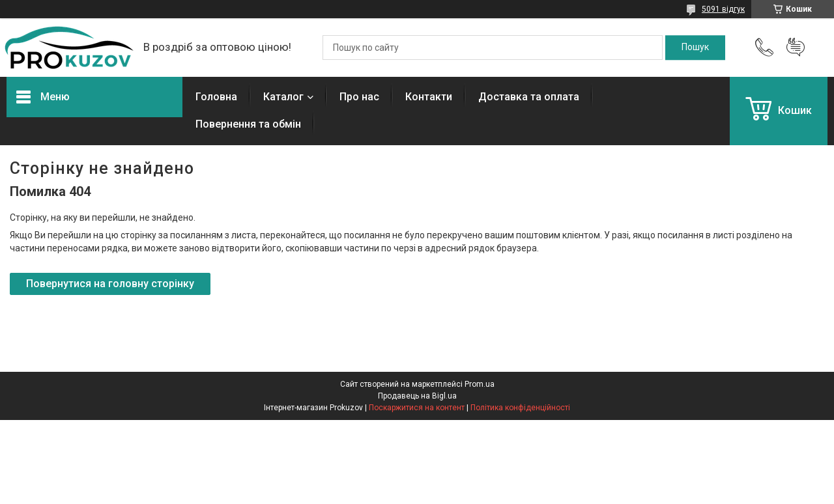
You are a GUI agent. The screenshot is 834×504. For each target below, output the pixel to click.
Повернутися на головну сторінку (110, 284)
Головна (216, 97)
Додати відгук (796, 48)
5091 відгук (723, 9)
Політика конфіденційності (520, 408)
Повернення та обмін (248, 124)
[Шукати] (695, 48)
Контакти (429, 97)
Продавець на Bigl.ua (417, 396)
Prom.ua (480, 384)
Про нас (359, 97)
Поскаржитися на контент (417, 408)
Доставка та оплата (529, 97)
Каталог (283, 97)
